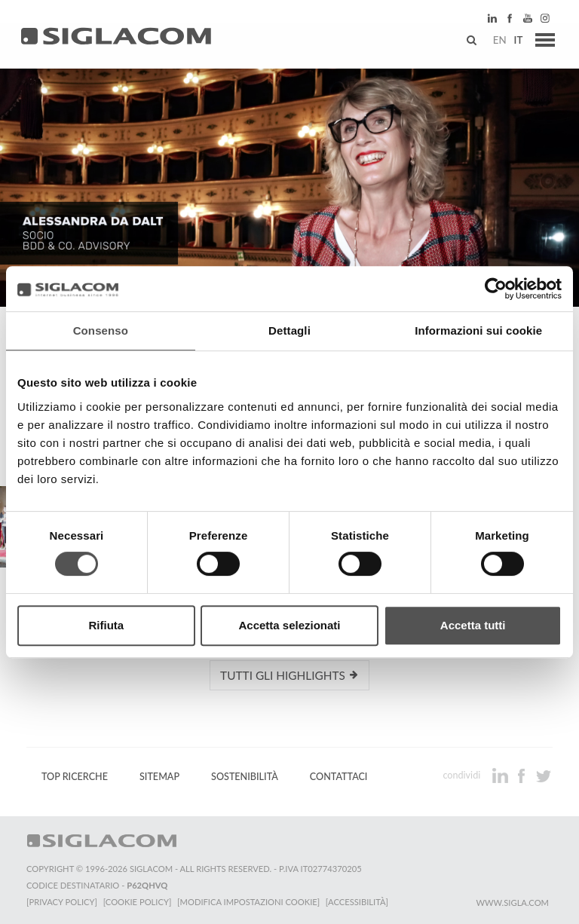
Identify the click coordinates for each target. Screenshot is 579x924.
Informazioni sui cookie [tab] (478, 330)
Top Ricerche (75, 777)
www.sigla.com (512, 903)
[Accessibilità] (358, 902)
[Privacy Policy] (62, 902)
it (516, 41)
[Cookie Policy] (138, 902)
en (497, 41)
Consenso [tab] (101, 330)
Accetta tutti (473, 625)
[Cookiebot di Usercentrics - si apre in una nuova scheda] (496, 289)
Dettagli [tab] (289, 330)
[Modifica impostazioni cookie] (249, 902)
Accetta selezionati (289, 625)
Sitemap (159, 777)
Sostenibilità (245, 777)
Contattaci (339, 777)
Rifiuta (106, 625)
